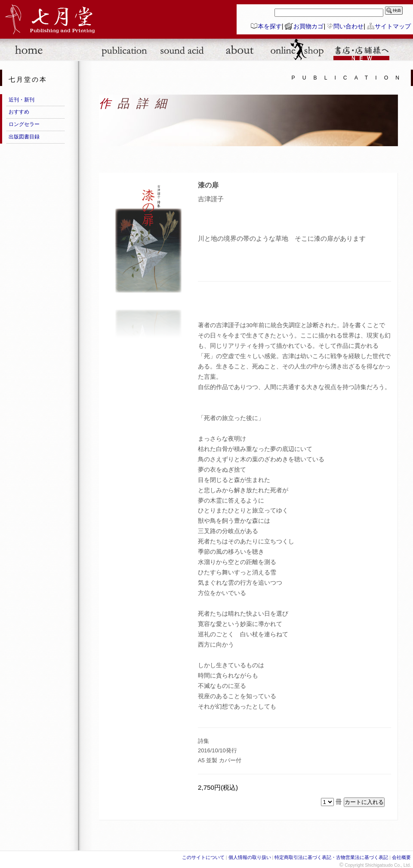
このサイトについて (203, 857)
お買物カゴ (308, 26)
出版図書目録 (24, 137)
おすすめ (19, 112)
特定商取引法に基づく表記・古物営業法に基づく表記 (331, 857)
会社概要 (401, 857)
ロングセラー (24, 124)
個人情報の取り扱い (250, 857)
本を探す (270, 26)
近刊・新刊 (22, 100)
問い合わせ (348, 26)
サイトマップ (393, 26)
